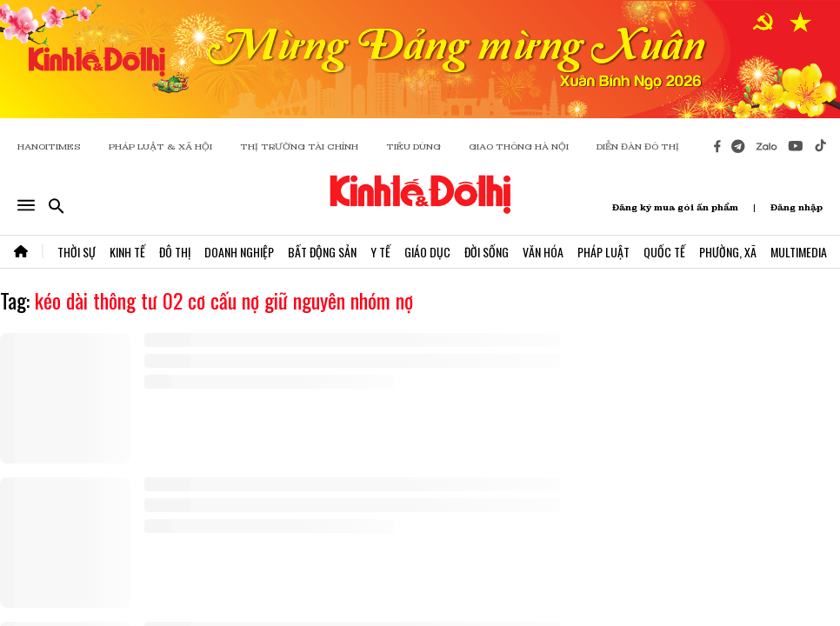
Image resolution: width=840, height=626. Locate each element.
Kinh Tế (127, 252)
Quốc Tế (664, 252)
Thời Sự (77, 252)
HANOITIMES (49, 147)
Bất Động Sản (322, 252)
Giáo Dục (427, 252)
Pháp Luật (603, 252)
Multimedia (799, 252)
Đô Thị (175, 252)
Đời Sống (487, 252)
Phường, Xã (728, 252)
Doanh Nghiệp (239, 252)
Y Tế (380, 252)
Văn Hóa (543, 252)
